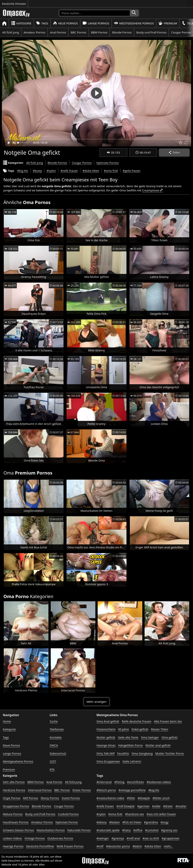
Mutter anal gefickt (158, 745)
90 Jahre (124, 729)
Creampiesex (151, 190)
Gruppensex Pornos (16, 806)
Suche (54, 721)
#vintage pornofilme (132, 790)
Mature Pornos (13, 814)
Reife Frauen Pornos (70, 846)
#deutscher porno (118, 846)
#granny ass (169, 830)
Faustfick (123, 753)
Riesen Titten (160, 729)
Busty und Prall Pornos (152, 32)
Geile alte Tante (128, 737)
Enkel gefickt (140, 729)
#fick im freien (132, 822)
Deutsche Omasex (14, 4)
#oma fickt (111, 171)
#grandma (151, 822)
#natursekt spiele (108, 830)
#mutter (181, 806)
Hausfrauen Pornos (16, 822)
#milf (100, 846)
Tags (42, 23)
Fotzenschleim (106, 729)
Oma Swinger (150, 737)
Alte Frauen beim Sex (168, 721)
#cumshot (152, 830)
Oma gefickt (170, 737)
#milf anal (133, 838)
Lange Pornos (96, 23)
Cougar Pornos (82, 163)
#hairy (126, 830)
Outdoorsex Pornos (60, 838)
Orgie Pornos (12, 798)
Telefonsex (57, 729)
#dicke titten (91, 171)
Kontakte (56, 737)
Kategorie (21, 23)
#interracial (104, 782)
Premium (168, 23)
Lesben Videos (12, 838)
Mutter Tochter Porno (170, 753)
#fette (131, 798)
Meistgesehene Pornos (134, 23)
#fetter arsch (161, 798)
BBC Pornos (79, 32)
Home (7, 721)
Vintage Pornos (35, 838)
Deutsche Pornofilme (40, 846)
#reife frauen (69, 171)
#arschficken (136, 782)
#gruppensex (171, 838)
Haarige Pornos (13, 846)
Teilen (174, 153)
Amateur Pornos (34, 32)
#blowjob (144, 798)
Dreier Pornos (82, 790)
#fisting (119, 782)
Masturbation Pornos (51, 830)
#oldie (156, 806)
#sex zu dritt (151, 838)
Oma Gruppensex (108, 761)
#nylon (51, 171)
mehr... (168, 846)
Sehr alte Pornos (14, 782)
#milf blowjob (126, 806)
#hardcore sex (134, 814)
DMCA (54, 745)
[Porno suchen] (95, 13)
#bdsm (137, 846)
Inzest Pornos (71, 798)
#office (138, 830)
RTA (52, 769)
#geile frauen (132, 171)
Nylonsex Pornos (107, 163)
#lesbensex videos (159, 782)
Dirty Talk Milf (106, 753)
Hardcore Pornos (14, 790)
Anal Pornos (58, 32)
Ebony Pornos (50, 798)
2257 (53, 761)
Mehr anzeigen (96, 702)
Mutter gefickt (106, 737)
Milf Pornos (31, 798)
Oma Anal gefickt (108, 721)
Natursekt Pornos (79, 830)
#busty (37, 171)
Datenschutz (58, 753)
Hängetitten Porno (131, 745)
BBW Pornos (99, 32)
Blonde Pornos (122, 32)
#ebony (101, 822)
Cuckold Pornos (68, 814)
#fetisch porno (106, 790)
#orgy (165, 822)
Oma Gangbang (142, 753)
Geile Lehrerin (132, 761)
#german (143, 806)
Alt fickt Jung (11, 32)
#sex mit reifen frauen (161, 814)
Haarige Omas (106, 745)
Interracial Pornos (40, 790)
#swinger (103, 838)
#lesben (114, 822)
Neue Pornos (65, 23)
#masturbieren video (110, 798)
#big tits (23, 171)
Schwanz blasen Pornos (18, 830)
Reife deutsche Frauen (137, 721)
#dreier (168, 806)
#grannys (118, 838)
